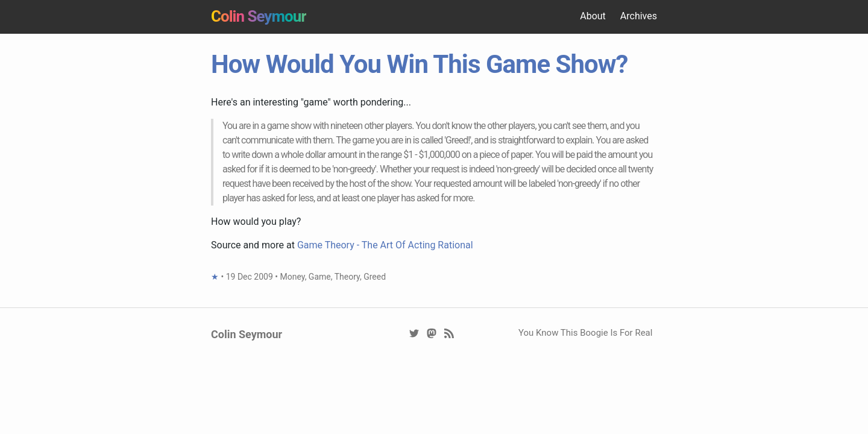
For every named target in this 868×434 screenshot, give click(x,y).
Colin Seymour (259, 16)
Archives (639, 16)
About (593, 16)
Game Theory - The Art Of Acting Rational (385, 245)
